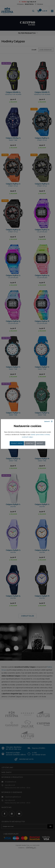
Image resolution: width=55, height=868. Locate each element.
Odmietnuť (30, 443)
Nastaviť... (40, 443)
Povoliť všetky (17, 443)
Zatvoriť (48, 421)
